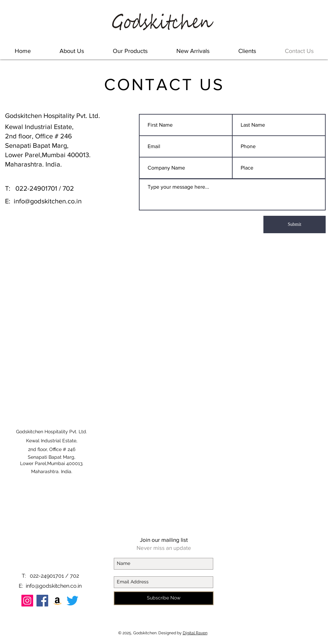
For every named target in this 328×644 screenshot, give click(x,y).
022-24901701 (36, 188)
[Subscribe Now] (164, 598)
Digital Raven (195, 633)
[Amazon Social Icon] (57, 601)
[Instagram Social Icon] (27, 601)
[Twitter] (72, 601)
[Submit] (295, 224)
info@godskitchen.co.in (48, 201)
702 (68, 188)
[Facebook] (42, 601)
